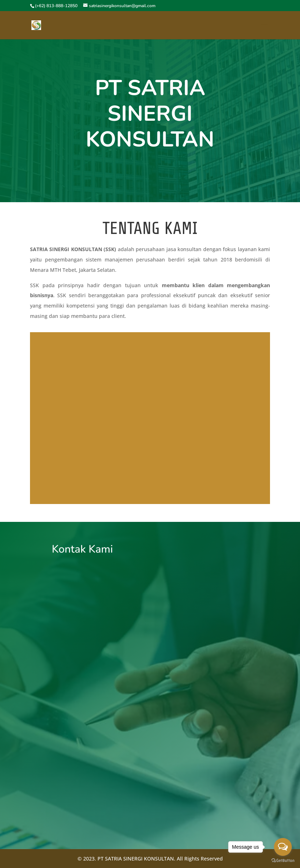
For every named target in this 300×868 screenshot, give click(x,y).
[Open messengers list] (283, 847)
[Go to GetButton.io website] (283, 861)
